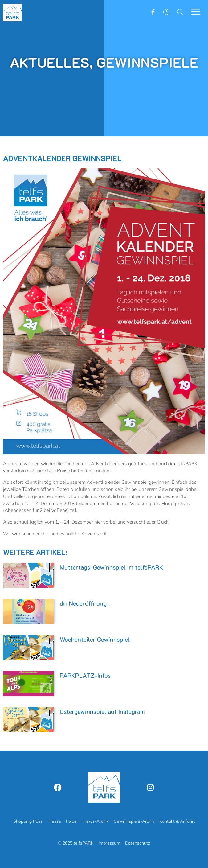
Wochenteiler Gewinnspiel (95, 639)
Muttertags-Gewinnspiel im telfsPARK (111, 567)
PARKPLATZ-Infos (85, 675)
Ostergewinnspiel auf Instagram (102, 711)
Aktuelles (54, 62)
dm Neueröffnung (83, 603)
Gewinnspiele (144, 62)
